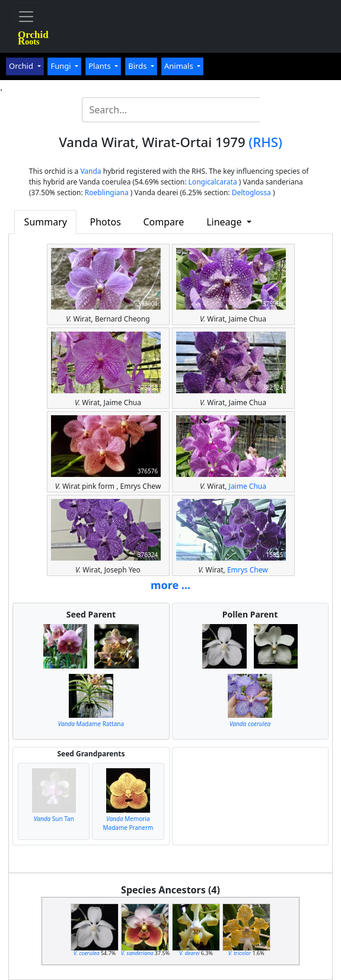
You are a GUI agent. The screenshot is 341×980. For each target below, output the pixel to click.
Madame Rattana (91, 724)
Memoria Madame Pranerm (128, 823)
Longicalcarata (213, 182)
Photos (105, 222)
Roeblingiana (107, 192)
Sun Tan (54, 819)
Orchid (22, 66)
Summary (46, 222)
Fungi (62, 66)
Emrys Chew (248, 570)
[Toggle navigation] (26, 17)
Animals (180, 66)
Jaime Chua (248, 486)
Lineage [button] (225, 222)
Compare (163, 222)
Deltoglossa (251, 192)
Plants (101, 66)
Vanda (90, 171)
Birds (138, 66)
